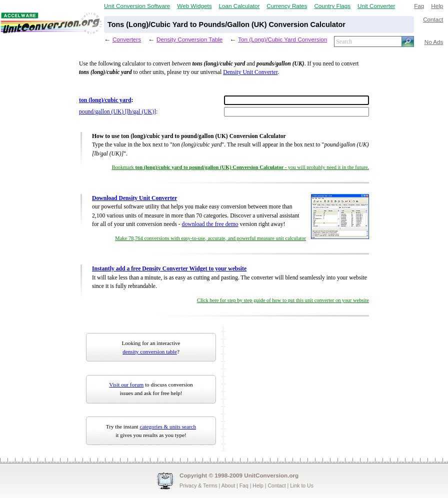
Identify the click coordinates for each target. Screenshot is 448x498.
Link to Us (302, 485)
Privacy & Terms (198, 485)
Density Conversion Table (189, 39)
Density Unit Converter (250, 72)
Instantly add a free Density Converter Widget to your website (169, 269)
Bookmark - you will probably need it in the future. (241, 167)
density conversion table (150, 351)
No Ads (434, 42)
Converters (127, 39)
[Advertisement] (282, 376)
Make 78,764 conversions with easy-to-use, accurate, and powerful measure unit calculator (210, 238)
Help (437, 6)
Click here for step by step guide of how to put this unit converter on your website (283, 300)
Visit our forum (126, 384)
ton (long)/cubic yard (105, 100)
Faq (419, 6)
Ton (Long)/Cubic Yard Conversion (282, 39)
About (228, 485)
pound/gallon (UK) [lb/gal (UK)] (117, 112)
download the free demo (210, 224)
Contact (433, 19)
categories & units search (168, 426)
